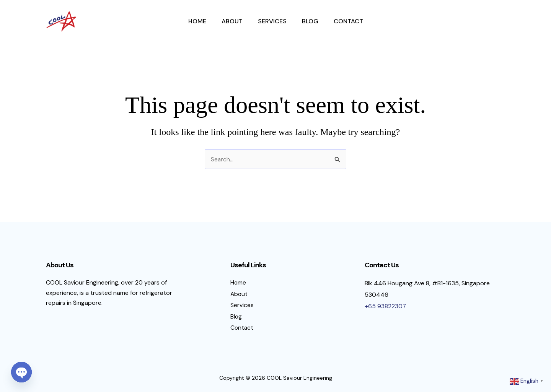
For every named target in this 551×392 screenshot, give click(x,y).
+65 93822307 (386, 303)
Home (197, 21)
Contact (348, 21)
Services (272, 21)
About (232, 21)
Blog (310, 21)
